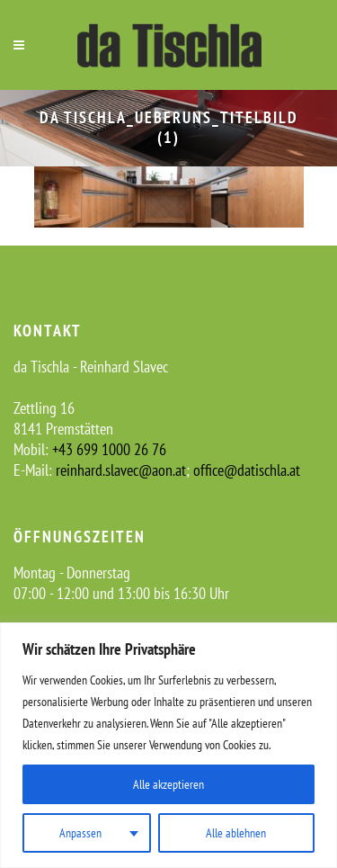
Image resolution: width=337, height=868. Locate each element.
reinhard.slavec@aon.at (121, 470)
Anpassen (80, 833)
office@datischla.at (247, 470)
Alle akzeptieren (168, 784)
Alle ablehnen (236, 833)
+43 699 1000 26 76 (109, 449)
